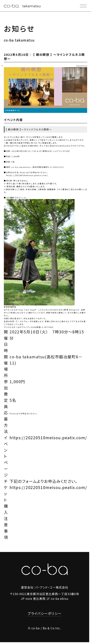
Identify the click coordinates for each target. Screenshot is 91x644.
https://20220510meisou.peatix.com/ (27, 175)
